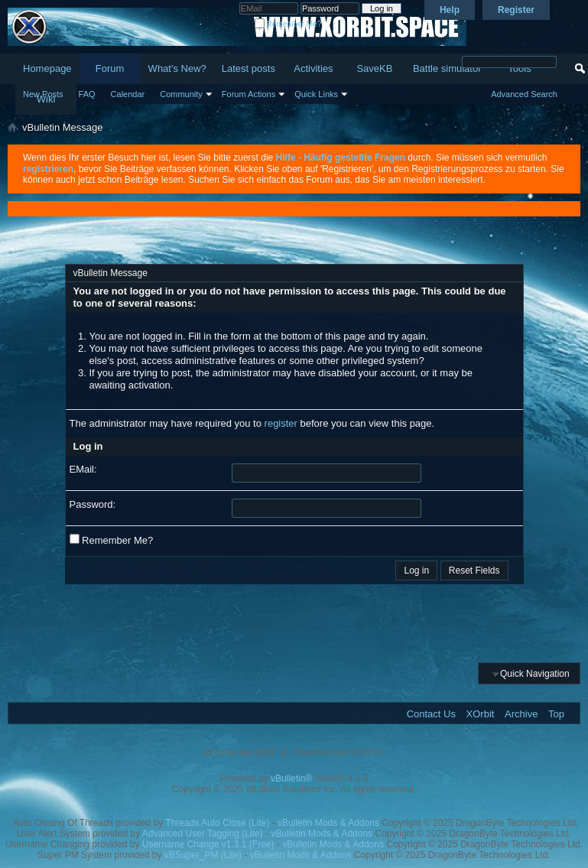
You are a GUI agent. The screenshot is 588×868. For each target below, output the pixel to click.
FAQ (87, 94)
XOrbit (481, 714)
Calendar (128, 94)
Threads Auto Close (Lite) (217, 823)
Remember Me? (288, 24)
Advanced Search (524, 94)
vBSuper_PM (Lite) (203, 855)
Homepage (47, 68)
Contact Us (431, 714)
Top (556, 714)
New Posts (43, 94)
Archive (521, 714)
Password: (93, 504)
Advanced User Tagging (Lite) (203, 834)
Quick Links (316, 94)
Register (516, 10)
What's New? (177, 68)
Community (181, 94)
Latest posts (249, 68)
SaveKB (374, 68)
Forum (110, 68)
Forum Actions (249, 94)
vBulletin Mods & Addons (328, 823)
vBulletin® (291, 779)
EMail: (83, 469)
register (281, 423)
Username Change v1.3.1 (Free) (208, 844)
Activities (313, 68)
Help (450, 10)
